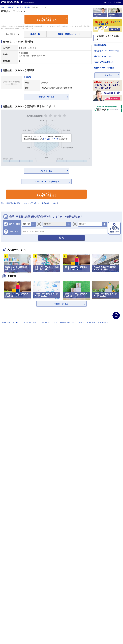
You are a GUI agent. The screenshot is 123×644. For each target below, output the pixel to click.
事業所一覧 (35, 34)
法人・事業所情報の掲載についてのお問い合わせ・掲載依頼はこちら (30, 203)
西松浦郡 (27, 7)
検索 (61, 238)
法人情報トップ (13, 34)
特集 (82, 322)
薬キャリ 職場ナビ (7, 7)
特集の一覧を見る (61, 304)
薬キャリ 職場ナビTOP (11, 322)
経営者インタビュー (49, 322)
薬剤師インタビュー (68, 322)
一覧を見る (107, 75)
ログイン (108, 2)
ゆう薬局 (27, 77)
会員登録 (117, 2)
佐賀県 (19, 7)
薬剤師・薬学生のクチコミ (69, 34)
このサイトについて (31, 322)
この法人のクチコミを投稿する (46, 181)
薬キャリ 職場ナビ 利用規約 (97, 322)
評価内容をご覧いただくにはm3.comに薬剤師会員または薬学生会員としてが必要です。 (46, 138)
